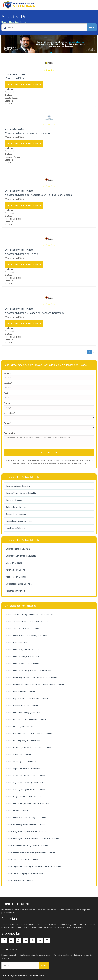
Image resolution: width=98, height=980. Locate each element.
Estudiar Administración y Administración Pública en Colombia (32, 615)
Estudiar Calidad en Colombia (18, 643)
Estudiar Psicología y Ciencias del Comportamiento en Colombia (32, 838)
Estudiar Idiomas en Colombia (18, 754)
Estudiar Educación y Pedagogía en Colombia (25, 712)
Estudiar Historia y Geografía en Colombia (23, 740)
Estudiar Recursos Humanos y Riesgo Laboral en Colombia (30, 852)
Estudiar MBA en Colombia (17, 810)
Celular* (7, 403)
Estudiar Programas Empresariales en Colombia (26, 831)
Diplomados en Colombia (16, 507)
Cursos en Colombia (14, 500)
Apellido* (8, 383)
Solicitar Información (49, 452)
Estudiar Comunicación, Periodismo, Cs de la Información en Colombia (35, 685)
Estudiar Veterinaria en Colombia (20, 880)
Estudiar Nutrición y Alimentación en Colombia (25, 824)
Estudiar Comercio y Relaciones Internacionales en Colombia (31, 678)
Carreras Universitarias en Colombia (21, 493)
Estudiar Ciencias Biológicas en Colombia (23, 657)
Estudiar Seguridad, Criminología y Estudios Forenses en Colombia (33, 866)
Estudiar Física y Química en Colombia (22, 726)
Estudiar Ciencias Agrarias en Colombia (22, 650)
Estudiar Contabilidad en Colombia (20, 692)
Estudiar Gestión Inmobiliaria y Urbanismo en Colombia (29, 733)
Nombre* (7, 373)
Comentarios (9, 433)
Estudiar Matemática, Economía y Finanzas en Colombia (29, 803)
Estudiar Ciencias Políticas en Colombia (22, 664)
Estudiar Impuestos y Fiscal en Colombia (23, 768)
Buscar (92, 27)
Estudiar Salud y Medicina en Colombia (22, 859)
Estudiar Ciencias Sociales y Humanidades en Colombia (29, 671)
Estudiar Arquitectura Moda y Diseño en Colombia (27, 622)
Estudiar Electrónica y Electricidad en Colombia (26, 719)
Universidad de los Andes (16, 74)
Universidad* (9, 413)
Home (4, 22)
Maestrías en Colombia (15, 528)
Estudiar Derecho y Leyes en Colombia (22, 705)
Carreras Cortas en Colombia (18, 486)
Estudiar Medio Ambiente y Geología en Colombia (26, 817)
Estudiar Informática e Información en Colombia (26, 775)
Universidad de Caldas (14, 129)
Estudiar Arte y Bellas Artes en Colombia (23, 629)
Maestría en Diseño (17, 22)
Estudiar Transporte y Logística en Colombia (24, 873)
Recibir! (44, 965)
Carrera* (7, 423)
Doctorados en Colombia (16, 514)
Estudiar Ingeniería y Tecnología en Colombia (25, 782)
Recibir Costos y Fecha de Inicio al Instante (24, 84)
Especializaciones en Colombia (19, 521)
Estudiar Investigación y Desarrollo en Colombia (26, 789)
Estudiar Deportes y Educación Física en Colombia (27, 699)
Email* (6, 393)
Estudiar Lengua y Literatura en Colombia (23, 796)
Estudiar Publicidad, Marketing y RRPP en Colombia (27, 845)
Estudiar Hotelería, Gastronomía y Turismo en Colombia (29, 747)
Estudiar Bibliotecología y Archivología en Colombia (28, 636)
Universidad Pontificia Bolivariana (19, 191)
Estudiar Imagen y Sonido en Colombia (22, 761)
